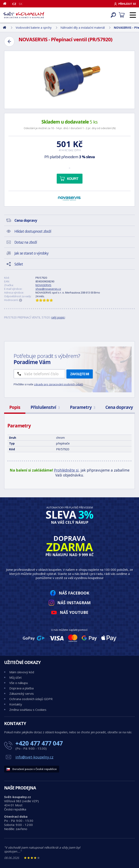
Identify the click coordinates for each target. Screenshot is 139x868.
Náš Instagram (74, 603)
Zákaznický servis (22, 693)
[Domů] (6, 4)
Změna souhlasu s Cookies (28, 710)
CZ (14, 4)
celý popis (58, 317)
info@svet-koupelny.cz (34, 757)
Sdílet (19, 264)
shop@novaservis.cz (48, 289)
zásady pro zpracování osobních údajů (58, 384)
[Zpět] (9, 41)
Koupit (73, 179)
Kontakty (16, 704)
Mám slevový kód (22, 672)
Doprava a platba (21, 688)
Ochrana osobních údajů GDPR (31, 699)
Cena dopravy (119, 407)
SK (21, 4)
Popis (15, 407)
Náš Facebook (74, 593)
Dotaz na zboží (26, 242)
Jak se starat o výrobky (31, 253)
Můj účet (15, 677)
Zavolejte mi (80, 374)
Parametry (82, 407)
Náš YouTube (74, 612)
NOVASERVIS (43, 285)
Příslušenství (45, 407)
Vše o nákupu (19, 683)
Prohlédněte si (66, 470)
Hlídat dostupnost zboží (33, 231)
